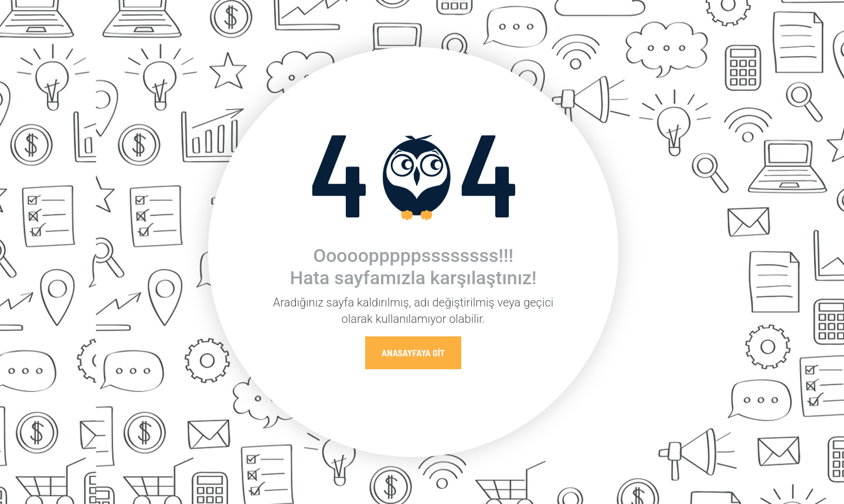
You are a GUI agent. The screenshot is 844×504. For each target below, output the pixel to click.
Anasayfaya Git (413, 353)
